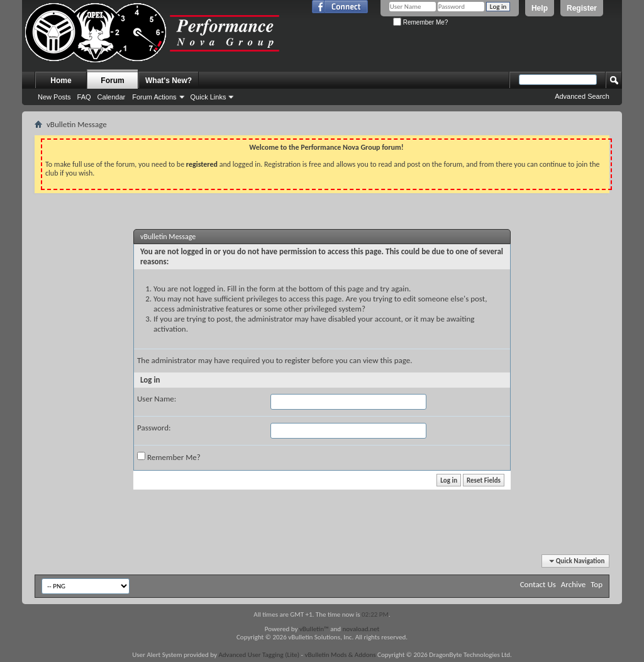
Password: (154, 428)
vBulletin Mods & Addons (340, 655)
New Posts (54, 97)
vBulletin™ (314, 629)
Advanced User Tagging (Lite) (259, 655)
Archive (573, 584)
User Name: (157, 399)
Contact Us (538, 584)
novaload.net (361, 629)
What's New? (169, 81)
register (297, 360)
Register (582, 8)
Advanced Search (582, 96)
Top (597, 584)
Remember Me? (420, 22)
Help (540, 8)
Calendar (112, 97)
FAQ (84, 97)
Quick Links (208, 97)
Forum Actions (154, 97)
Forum (112, 81)
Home (61, 81)
